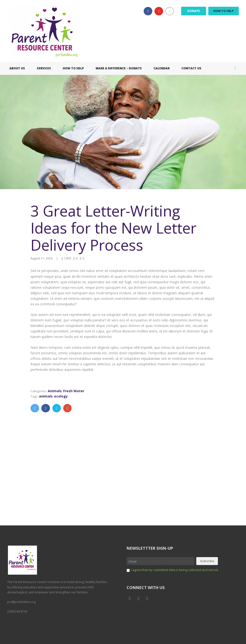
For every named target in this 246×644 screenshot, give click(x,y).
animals (47, 396)
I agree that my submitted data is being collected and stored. (178, 568)
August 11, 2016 (41, 258)
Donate (194, 11)
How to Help (224, 11)
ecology (62, 396)
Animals (56, 391)
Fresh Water (75, 391)
